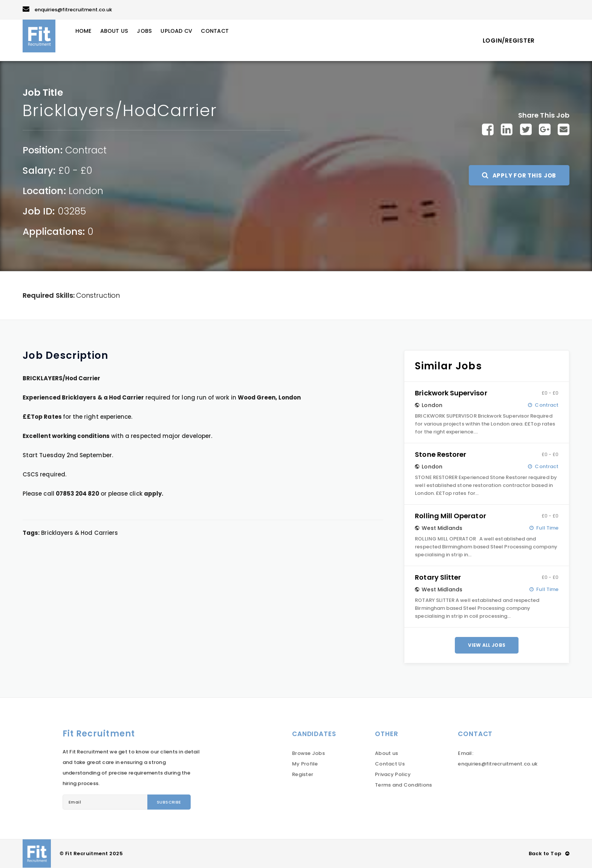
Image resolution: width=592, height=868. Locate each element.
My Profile (305, 764)
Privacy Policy (393, 774)
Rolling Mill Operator (450, 516)
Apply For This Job (519, 175)
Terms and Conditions (403, 785)
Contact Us (390, 764)
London (86, 191)
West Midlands (442, 528)
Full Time (547, 528)
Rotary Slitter (438, 577)
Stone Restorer (441, 454)
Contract (86, 150)
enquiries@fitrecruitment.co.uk (67, 10)
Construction (98, 295)
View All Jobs (487, 645)
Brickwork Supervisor (451, 393)
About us (386, 753)
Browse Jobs (308, 753)
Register (303, 774)
